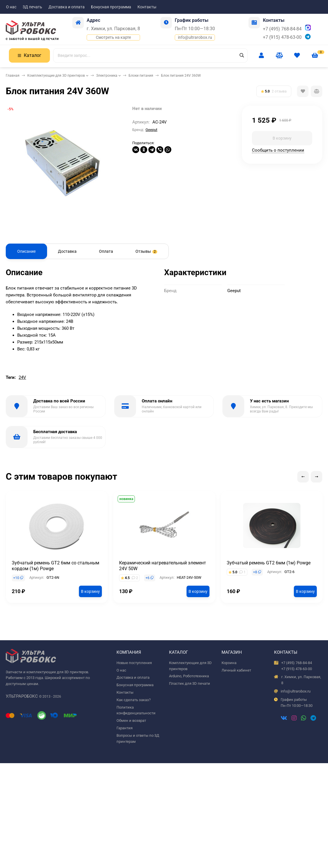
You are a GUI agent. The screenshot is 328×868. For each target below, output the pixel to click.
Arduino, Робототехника (189, 676)
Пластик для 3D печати (190, 683)
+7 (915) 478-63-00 (282, 37)
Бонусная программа (111, 7)
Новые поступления (134, 663)
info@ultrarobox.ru (195, 37)
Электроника (107, 76)
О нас (11, 7)
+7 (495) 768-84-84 (282, 29)
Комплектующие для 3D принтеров (56, 76)
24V (22, 377)
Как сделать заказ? (134, 700)
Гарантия (125, 728)
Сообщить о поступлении (278, 150)
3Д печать (32, 7)
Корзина (229, 663)
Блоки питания (141, 76)
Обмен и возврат (131, 721)
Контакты (147, 7)
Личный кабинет (236, 670)
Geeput (151, 130)
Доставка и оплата (67, 7)
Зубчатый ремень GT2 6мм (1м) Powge (269, 563)
